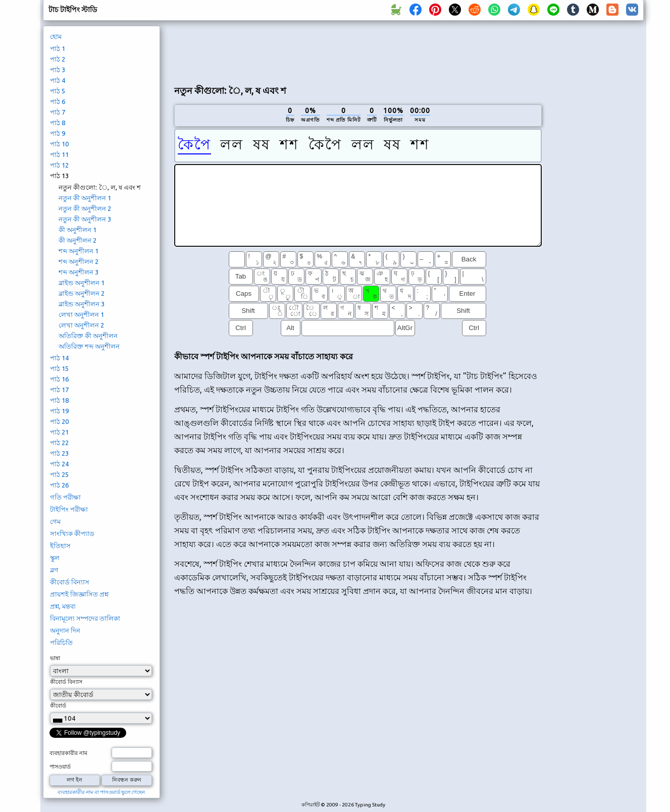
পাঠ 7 (58, 112)
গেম (55, 521)
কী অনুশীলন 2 (78, 240)
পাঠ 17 (59, 390)
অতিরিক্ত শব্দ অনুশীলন (89, 346)
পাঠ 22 (59, 443)
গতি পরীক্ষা (65, 497)
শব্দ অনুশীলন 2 (79, 261)
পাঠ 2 (58, 59)
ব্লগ (54, 570)
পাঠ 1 (58, 48)
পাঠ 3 (58, 70)
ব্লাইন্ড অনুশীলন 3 (82, 304)
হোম (56, 36)
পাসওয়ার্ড (60, 767)
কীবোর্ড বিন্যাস (70, 582)
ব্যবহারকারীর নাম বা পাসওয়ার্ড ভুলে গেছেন (101, 792)
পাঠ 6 (58, 101)
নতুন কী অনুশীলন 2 (85, 208)
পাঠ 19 (59, 411)
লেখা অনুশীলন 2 (81, 325)
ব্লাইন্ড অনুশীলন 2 (82, 293)
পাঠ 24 (59, 464)
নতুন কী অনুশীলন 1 (85, 198)
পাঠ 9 (58, 133)
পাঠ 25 (59, 474)
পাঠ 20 (59, 421)
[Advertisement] (358, 51)
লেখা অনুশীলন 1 (81, 314)
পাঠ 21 (59, 432)
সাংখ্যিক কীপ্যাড (72, 533)
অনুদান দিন (65, 630)
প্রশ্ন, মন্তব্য (63, 606)
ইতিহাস (60, 546)
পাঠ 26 (59, 485)
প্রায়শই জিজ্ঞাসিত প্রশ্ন (79, 594)
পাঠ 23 (59, 453)
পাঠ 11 (59, 154)
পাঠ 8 (58, 123)
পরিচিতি (61, 642)
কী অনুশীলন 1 (78, 230)
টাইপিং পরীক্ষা (69, 509)
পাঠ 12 (59, 165)
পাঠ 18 (59, 400)
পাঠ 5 (58, 91)
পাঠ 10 (59, 144)
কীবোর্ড (58, 706)
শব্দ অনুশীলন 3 (79, 272)
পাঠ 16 (59, 379)
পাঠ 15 (59, 368)
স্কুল (55, 558)
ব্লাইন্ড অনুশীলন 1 (82, 283)
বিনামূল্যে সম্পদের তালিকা (85, 618)
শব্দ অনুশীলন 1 (79, 251)
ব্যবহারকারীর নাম (68, 753)
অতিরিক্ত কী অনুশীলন (88, 336)
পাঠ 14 (59, 358)
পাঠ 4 (58, 80)
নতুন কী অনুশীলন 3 (85, 219)
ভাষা (55, 658)
